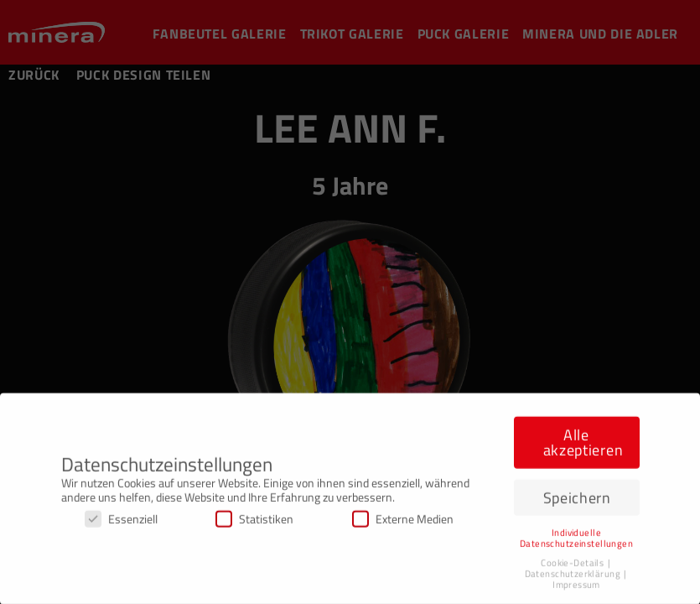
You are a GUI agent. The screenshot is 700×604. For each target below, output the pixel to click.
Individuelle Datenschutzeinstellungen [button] (576, 542)
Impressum (576, 588)
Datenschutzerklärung (574, 577)
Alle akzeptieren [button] (583, 447)
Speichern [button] (577, 501)
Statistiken (254, 522)
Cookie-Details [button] (573, 566)
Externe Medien (403, 522)
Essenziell (121, 522)
